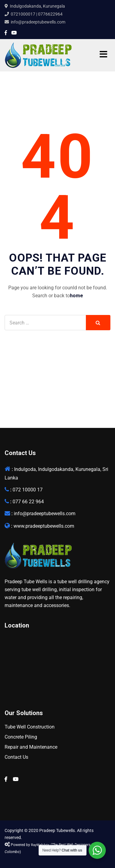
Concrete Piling (21, 737)
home (77, 296)
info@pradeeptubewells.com (38, 22)
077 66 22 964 (28, 502)
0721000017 (23, 14)
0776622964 (50, 14)
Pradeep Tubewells (57, 830)
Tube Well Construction (30, 727)
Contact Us (16, 757)
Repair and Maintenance (31, 747)
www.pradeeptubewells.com (44, 526)
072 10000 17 (28, 490)
